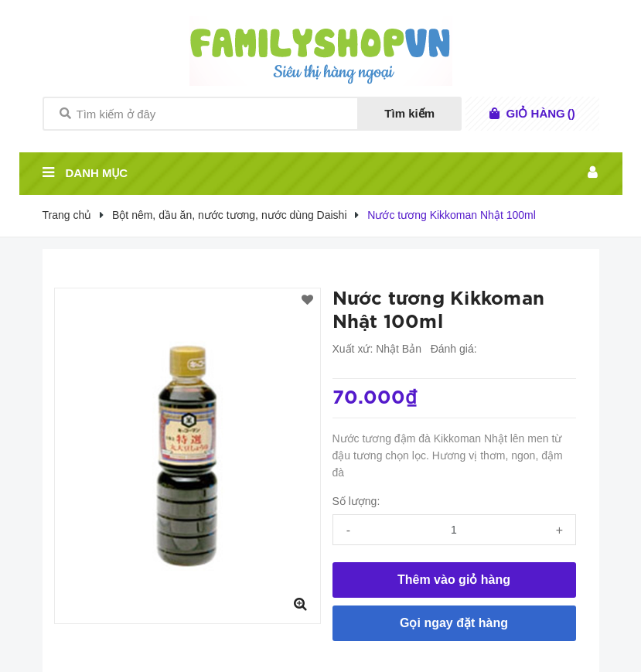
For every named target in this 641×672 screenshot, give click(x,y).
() (541, 114)
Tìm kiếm (409, 113)
